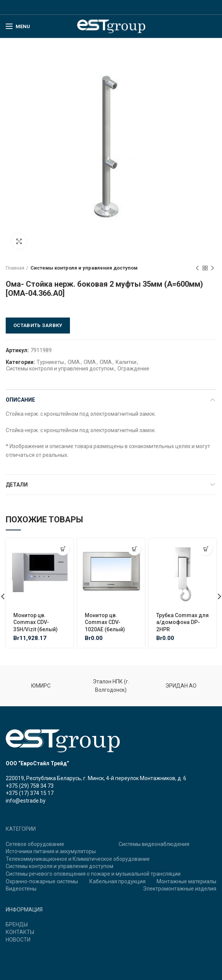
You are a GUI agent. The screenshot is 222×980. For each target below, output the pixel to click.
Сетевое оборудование (35, 844)
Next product (212, 268)
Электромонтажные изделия (180, 889)
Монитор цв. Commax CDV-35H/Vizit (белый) (36, 622)
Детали (17, 485)
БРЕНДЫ (17, 924)
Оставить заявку (38, 325)
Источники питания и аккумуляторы (51, 851)
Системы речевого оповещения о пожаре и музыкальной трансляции (93, 874)
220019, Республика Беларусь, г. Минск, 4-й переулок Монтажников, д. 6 (96, 778)
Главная (15, 268)
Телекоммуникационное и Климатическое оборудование (78, 859)
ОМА (74, 362)
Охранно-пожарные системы (42, 881)
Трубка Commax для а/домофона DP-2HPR (182, 622)
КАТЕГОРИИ (21, 829)
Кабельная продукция (117, 881)
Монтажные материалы (186, 881)
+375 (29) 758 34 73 (30, 786)
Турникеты (50, 362)
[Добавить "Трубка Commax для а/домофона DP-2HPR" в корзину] (206, 549)
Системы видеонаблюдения (154, 844)
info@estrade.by (26, 801)
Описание (20, 400)
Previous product (197, 268)
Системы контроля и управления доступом (84, 268)
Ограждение (133, 369)
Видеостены (21, 889)
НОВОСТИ (18, 940)
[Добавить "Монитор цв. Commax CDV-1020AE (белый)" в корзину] (134, 549)
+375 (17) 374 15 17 (30, 793)
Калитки (126, 362)
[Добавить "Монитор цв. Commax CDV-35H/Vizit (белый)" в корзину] (63, 549)
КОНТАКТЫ (20, 932)
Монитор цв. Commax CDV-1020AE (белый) (105, 622)
